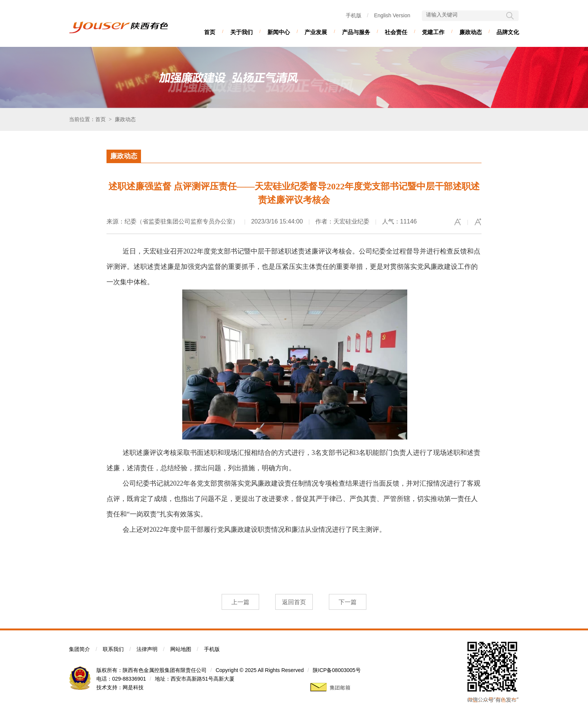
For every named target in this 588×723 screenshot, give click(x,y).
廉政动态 (471, 32)
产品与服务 (356, 32)
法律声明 (147, 649)
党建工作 (433, 32)
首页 (210, 32)
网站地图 (181, 649)
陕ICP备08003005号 (337, 670)
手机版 (354, 15)
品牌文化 (508, 32)
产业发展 (316, 32)
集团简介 (79, 649)
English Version (392, 15)
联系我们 (113, 649)
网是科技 (133, 687)
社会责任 (396, 32)
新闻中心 (279, 32)
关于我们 (241, 32)
